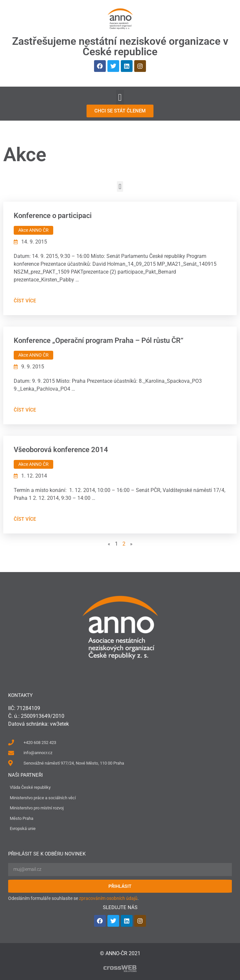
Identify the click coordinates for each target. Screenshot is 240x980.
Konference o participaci (53, 216)
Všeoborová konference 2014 (61, 450)
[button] (120, 97)
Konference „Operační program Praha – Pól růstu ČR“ (99, 340)
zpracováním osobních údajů (108, 898)
